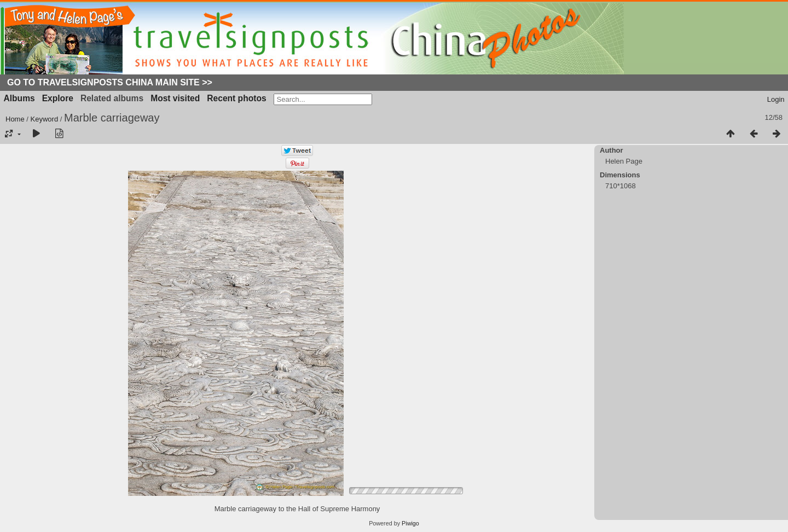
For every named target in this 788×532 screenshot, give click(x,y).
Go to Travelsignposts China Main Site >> (110, 82)
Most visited (175, 98)
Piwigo (410, 523)
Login (776, 99)
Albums (19, 98)
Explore (58, 98)
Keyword (45, 119)
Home (15, 119)
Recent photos (236, 98)
